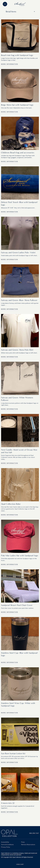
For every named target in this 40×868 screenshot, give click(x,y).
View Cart (20, 864)
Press (23, 842)
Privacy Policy (6, 847)
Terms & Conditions (7, 845)
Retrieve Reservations (28, 845)
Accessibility (5, 842)
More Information (10, 64)
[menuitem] (10, 842)
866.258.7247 (34, 833)
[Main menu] (5, 4)
